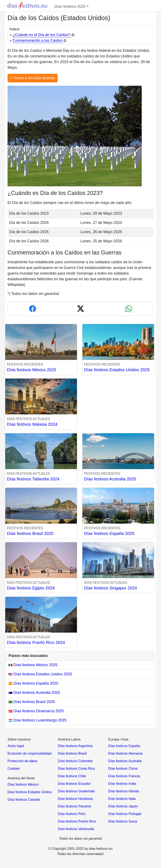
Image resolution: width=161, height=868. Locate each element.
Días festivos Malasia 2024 (32, 424)
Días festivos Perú (72, 814)
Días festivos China (123, 768)
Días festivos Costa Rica (76, 768)
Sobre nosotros (19, 739)
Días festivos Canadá (24, 799)
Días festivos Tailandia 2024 (33, 479)
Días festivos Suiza (123, 821)
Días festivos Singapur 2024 (110, 588)
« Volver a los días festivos (33, 78)
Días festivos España (124, 746)
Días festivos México (23, 784)
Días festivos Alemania (125, 753)
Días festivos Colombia (75, 761)
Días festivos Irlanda (124, 791)
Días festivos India (122, 784)
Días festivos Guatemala (76, 791)
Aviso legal (16, 746)
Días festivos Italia (122, 799)
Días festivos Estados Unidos (30, 792)
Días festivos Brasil (72, 753)
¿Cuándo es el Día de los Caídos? (43, 35)
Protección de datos (23, 761)
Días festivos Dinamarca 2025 (36, 711)
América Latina (69, 739)
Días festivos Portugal (125, 814)
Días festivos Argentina (75, 746)
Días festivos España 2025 (109, 533)
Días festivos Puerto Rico (77, 821)
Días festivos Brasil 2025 (30, 533)
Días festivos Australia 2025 (110, 479)
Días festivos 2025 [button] (70, 6)
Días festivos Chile (72, 776)
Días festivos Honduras (75, 799)
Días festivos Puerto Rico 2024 (36, 642)
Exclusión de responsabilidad (30, 753)
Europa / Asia (118, 739)
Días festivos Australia (125, 761)
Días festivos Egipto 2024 (31, 588)
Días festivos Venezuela (76, 829)
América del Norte (21, 778)
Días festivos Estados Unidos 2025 (117, 370)
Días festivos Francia (124, 776)
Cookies (14, 768)
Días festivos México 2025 (32, 370)
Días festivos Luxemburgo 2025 (38, 720)
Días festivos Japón (123, 806)
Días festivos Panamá (74, 806)
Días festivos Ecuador (74, 784)
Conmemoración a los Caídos (40, 40)
